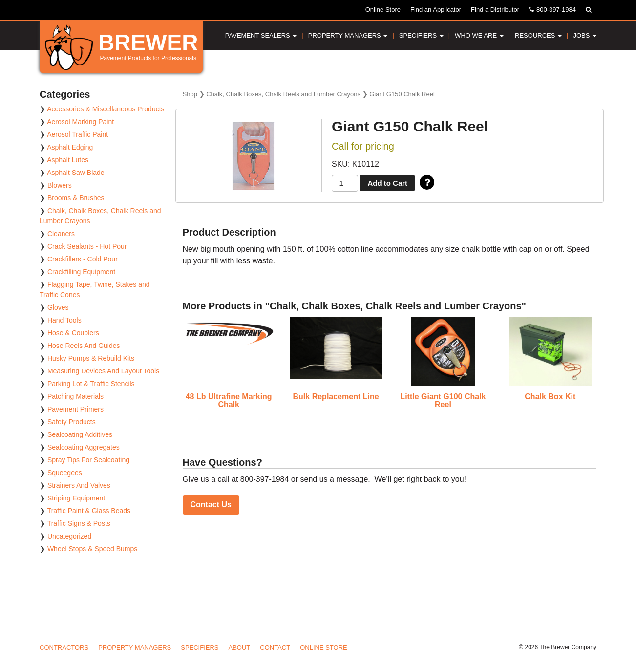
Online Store (383, 10)
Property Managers (348, 35)
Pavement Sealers (261, 35)
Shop (190, 94)
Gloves (58, 307)
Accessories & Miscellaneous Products (106, 109)
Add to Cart (387, 183)
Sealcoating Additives (80, 434)
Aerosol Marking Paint (80, 122)
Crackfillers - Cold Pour (83, 259)
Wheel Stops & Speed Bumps (92, 549)
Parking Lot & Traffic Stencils (91, 384)
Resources (538, 35)
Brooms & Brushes (76, 198)
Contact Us (211, 505)
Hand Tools (64, 320)
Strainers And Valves (79, 485)
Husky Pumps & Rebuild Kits (91, 358)
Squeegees (65, 473)
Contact (275, 647)
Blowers (60, 185)
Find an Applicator (436, 10)
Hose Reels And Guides (84, 346)
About (240, 647)
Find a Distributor (495, 10)
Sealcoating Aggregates (84, 447)
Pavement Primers (75, 409)
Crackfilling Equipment (81, 272)
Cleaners (61, 234)
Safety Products (72, 422)
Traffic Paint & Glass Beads (89, 511)
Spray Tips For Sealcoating (88, 460)
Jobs (585, 35)
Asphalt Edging (70, 147)
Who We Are (479, 35)
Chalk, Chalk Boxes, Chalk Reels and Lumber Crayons (283, 94)
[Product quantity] (345, 184)
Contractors (64, 647)
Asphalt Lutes (68, 160)
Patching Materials (75, 396)
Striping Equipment (76, 498)
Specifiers (421, 35)
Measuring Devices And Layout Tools (103, 371)
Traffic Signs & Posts (79, 523)
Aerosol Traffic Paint (77, 134)
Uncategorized (69, 536)
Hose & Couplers (73, 333)
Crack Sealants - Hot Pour (87, 246)
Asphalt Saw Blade (76, 173)
